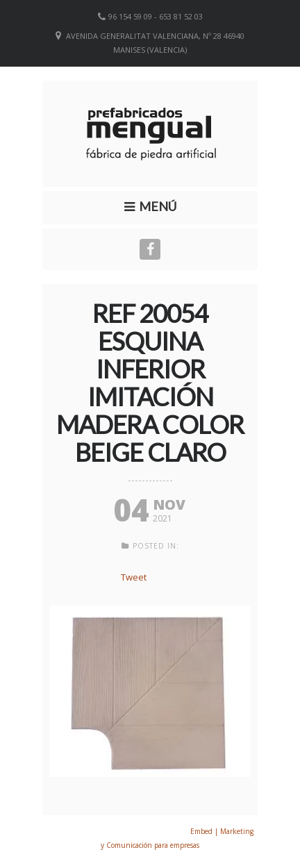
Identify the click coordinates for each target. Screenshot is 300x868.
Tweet (134, 577)
